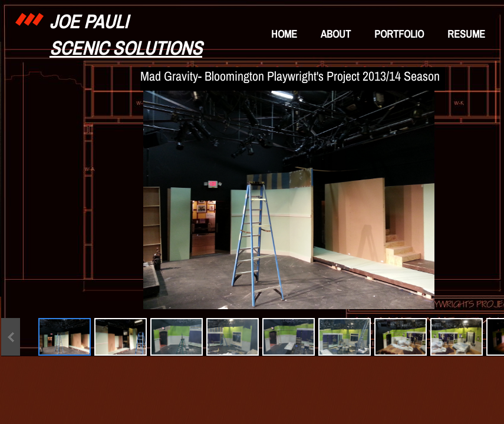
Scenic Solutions (126, 48)
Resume (466, 34)
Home (284, 34)
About (336, 34)
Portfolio (399, 34)
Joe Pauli (89, 21)
